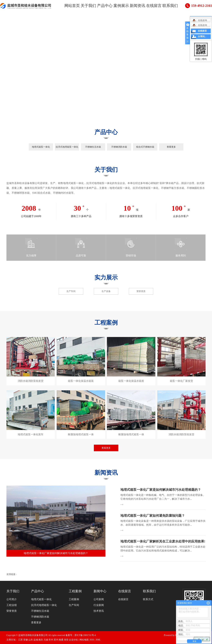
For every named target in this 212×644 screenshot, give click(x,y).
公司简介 (12, 599)
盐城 (36, 640)
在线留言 (150, 6)
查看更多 (171, 147)
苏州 (56, 640)
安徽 (26, 640)
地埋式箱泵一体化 (41, 147)
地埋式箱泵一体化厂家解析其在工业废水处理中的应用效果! (163, 541)
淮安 (66, 640)
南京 (41, 640)
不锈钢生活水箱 (93, 147)
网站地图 (84, 640)
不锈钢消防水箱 (119, 147)
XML (98, 640)
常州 (51, 640)
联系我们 (165, 6)
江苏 (20, 640)
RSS (92, 640)
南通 (61, 640)
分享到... (202, 37)
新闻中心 (100, 591)
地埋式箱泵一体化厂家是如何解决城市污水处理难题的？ (161, 490)
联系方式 (148, 599)
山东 (31, 640)
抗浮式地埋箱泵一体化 (67, 147)
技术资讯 (99, 611)
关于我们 (89, 6)
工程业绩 (12, 605)
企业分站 (73, 640)
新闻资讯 (135, 6)
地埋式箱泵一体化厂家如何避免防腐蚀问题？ (153, 516)
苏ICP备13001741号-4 (85, 635)
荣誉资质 (12, 611)
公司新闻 (99, 599)
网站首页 (73, 6)
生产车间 (74, 605)
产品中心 (104, 6)
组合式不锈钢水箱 (145, 147)
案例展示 (119, 6)
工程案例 (75, 591)
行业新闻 (99, 605)
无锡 (46, 640)
